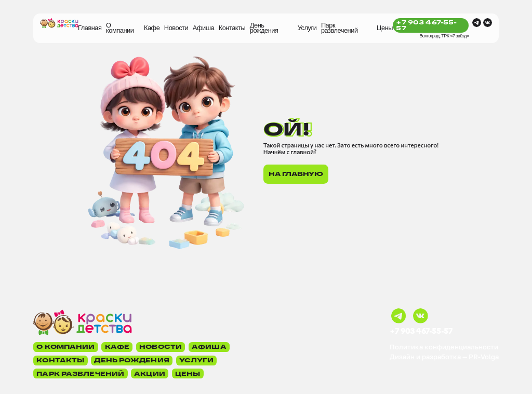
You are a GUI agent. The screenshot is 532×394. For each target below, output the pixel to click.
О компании (120, 28)
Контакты (232, 28)
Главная (90, 28)
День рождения (264, 28)
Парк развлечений (340, 28)
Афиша (203, 28)
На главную (296, 174)
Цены (385, 28)
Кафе (152, 28)
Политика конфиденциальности (444, 347)
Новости (176, 28)
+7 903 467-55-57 (426, 25)
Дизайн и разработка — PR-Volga (444, 357)
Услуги (307, 28)
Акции (150, 374)
